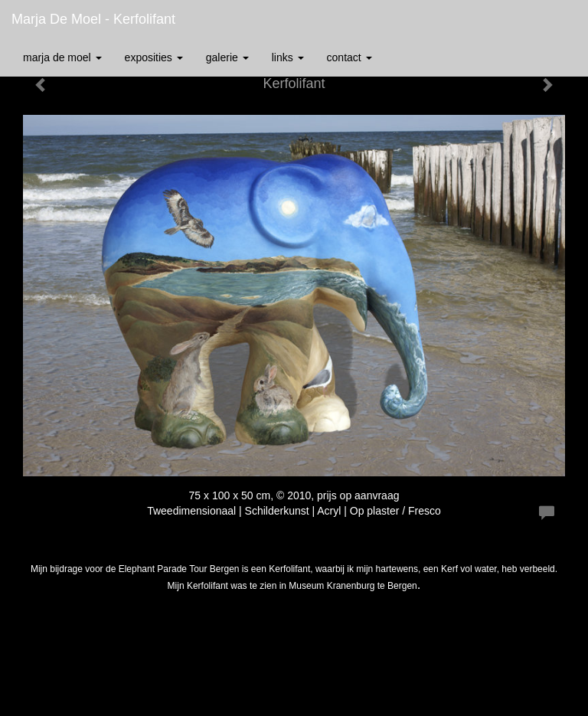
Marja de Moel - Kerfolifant (93, 19)
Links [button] (288, 57)
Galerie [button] (227, 57)
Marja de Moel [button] (62, 57)
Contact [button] (350, 57)
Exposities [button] (154, 57)
